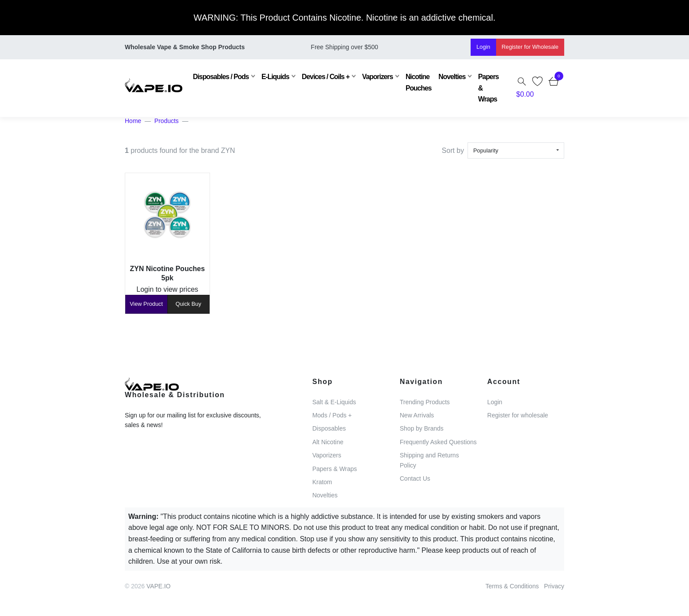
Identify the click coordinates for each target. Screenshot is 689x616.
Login (483, 47)
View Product (146, 304)
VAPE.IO (158, 586)
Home (133, 121)
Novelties (447, 77)
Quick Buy (189, 304)
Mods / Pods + (332, 415)
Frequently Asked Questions (438, 442)
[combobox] (516, 150)
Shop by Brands (422, 428)
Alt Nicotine (328, 442)
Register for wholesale (518, 415)
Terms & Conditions (512, 586)
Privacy (554, 586)
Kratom (322, 482)
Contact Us (415, 478)
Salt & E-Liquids (334, 402)
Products (166, 121)
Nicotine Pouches (414, 82)
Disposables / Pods (216, 77)
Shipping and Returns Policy (430, 460)
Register (530, 47)
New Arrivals (417, 415)
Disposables (329, 428)
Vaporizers (373, 77)
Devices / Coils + (321, 77)
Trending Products (425, 402)
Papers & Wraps (484, 88)
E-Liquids (270, 77)
